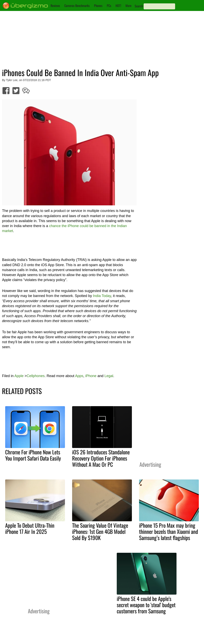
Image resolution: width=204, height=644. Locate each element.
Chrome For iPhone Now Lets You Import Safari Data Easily (33, 455)
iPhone (91, 376)
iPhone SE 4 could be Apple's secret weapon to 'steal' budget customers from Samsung (146, 605)
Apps (79, 376)
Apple (19, 376)
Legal (109, 376)
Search (139, 6)
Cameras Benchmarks (77, 6)
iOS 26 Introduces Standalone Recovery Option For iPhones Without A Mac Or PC (101, 458)
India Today (102, 296)
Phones (98, 6)
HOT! (118, 6)
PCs (109, 6)
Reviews (55, 6)
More (128, 6)
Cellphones (36, 376)
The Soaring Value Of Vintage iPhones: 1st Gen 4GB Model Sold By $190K (100, 531)
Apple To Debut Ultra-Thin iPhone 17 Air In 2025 (30, 528)
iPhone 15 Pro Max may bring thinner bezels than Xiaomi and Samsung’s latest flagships (169, 531)
